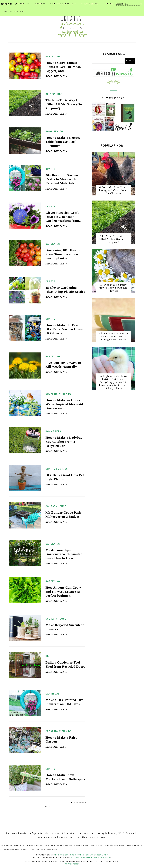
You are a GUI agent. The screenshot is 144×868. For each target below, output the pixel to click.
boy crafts (53, 432)
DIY (48, 656)
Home (47, 807)
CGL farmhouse (56, 507)
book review (54, 132)
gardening (53, 57)
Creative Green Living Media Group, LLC (91, 857)
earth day (52, 694)
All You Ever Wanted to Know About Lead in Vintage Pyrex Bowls (113, 337)
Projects (23, 4)
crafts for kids (57, 469)
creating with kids (58, 394)
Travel (111, 4)
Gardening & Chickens (63, 4)
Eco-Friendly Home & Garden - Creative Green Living (82, 855)
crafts (50, 169)
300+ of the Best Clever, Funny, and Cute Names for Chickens (113, 191)
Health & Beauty (91, 4)
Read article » (56, 76)
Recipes (40, 4)
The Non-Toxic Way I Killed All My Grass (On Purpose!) (114, 239)
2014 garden (54, 94)
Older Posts (79, 803)
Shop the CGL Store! (13, 12)
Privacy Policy (72, 864)
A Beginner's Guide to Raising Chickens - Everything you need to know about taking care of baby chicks (114, 382)
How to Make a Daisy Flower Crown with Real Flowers (113, 288)
